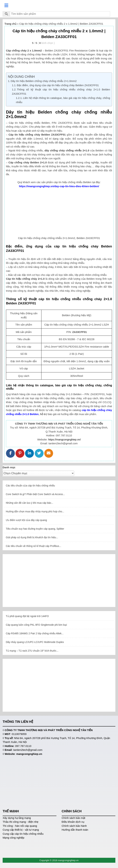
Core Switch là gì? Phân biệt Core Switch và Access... (35, 494)
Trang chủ (10, 24)
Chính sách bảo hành (74, 826)
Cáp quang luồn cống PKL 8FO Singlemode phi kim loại (36, 625)
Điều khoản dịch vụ (73, 822)
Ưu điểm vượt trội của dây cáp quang (26, 520)
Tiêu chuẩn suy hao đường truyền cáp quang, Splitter (35, 529)
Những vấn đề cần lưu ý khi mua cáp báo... (29, 503)
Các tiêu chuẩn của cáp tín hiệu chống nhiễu (30, 486)
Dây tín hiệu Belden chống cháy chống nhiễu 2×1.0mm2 (44, 81)
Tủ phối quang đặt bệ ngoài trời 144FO (27, 616)
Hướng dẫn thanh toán (75, 830)
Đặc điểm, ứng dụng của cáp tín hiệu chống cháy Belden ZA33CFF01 (58, 85)
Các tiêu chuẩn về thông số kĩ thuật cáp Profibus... (34, 546)
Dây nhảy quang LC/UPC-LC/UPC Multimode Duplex (35, 642)
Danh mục (9, 467)
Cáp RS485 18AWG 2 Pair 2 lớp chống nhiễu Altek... (35, 633)
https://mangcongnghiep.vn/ (64, 439)
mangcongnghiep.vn (29, 754)
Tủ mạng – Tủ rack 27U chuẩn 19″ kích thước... (32, 651)
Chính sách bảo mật (74, 818)
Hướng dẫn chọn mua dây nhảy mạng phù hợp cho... (35, 511)
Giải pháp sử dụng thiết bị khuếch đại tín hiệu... (32, 537)
